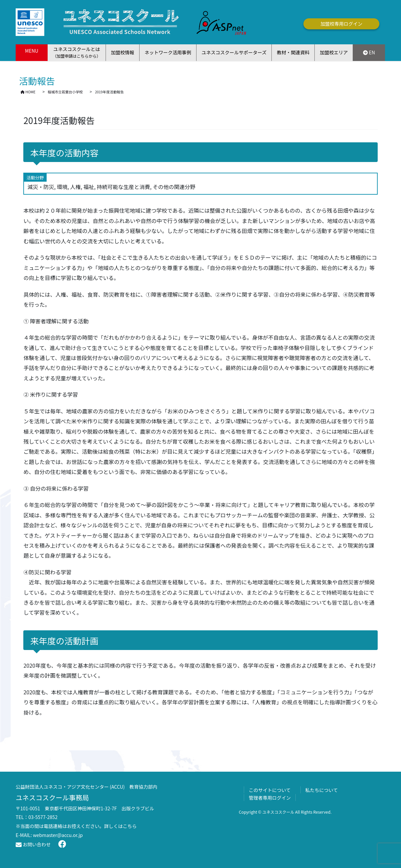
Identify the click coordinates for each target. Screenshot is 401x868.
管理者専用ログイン (270, 798)
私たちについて (322, 790)
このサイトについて (270, 790)
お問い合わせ (33, 844)
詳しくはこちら (121, 826)
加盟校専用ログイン (341, 24)
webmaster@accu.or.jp (58, 835)
